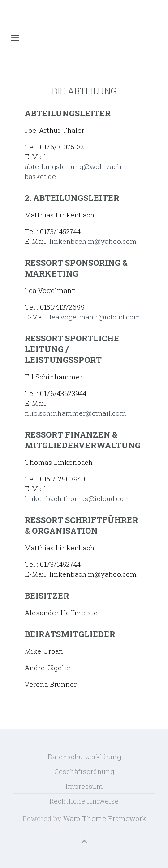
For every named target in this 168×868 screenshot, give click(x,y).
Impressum (84, 786)
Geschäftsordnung (84, 771)
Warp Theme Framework (105, 818)
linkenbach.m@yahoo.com (93, 241)
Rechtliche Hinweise (84, 801)
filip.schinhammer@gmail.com (75, 413)
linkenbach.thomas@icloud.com (78, 498)
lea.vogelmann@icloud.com (95, 317)
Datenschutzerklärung (84, 757)
